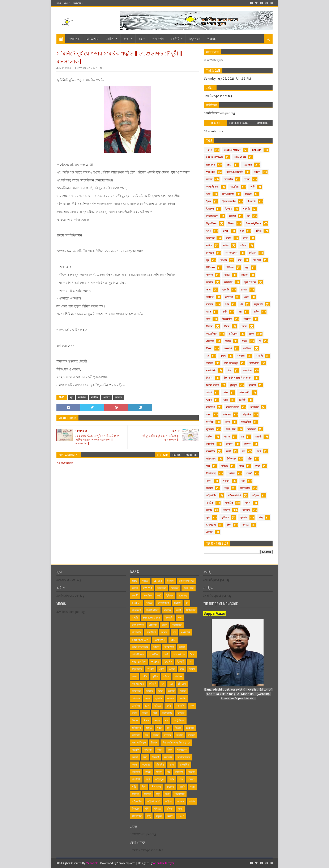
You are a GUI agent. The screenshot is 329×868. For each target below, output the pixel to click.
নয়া (240, 312)
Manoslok (92, 863)
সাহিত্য (110, 39)
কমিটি (228, 238)
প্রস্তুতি (228, 341)
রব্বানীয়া (210, 444)
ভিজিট (242, 400)
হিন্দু (229, 525)
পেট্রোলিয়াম (212, 334)
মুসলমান (210, 429)
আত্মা (247, 179)
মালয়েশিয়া (246, 422)
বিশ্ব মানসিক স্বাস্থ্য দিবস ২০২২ (238, 378)
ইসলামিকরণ (212, 216)
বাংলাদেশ (248, 371)
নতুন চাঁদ (258, 304)
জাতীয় (244, 275)
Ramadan (240, 157)
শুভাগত (107, 397)
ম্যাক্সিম (209, 437)
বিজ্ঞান (209, 378)
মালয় (227, 422)
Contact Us (78, 3)
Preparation (215, 157)
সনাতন (226, 481)
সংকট (249, 473)
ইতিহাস (249, 194)
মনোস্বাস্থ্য (82, 397)
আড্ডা (209, 179)
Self (229, 165)
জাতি (227, 275)
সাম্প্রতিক (74, 39)
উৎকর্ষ (231, 224)
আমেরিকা (234, 187)
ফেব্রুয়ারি (228, 349)
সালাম (247, 503)
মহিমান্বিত (247, 415)
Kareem (257, 150)
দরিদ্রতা (210, 304)
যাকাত (227, 437)
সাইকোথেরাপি (234, 496)
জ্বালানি (226, 290)
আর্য (208, 194)
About (67, 3)
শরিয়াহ (225, 466)
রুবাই (229, 451)
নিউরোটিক (227, 319)
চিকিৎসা (230, 268)
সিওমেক (246, 510)
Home (59, 3)
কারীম (209, 246)
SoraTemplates (126, 863)
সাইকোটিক (211, 496)
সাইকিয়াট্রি (245, 488)
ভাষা (226, 400)
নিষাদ (227, 326)
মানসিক (94, 397)
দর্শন (227, 304)
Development (232, 150)
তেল (246, 297)
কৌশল (243, 246)
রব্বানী (258, 437)
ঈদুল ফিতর (211, 224)
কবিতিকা (210, 238)
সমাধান (210, 488)
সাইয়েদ (256, 496)
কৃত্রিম (226, 246)
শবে (208, 466)
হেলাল (209, 532)
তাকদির (210, 297)
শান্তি (242, 466)
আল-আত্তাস (228, 194)
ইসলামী (232, 216)
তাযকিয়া (229, 297)
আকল (257, 172)
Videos (211, 39)
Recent (211, 165)
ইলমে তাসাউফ (229, 202)
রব (243, 437)
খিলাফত (210, 253)
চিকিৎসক (211, 268)
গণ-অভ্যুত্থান (232, 253)
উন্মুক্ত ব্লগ (195, 39)
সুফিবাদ (244, 518)
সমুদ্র (227, 488)
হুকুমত (246, 525)
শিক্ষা (258, 466)
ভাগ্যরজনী (244, 393)
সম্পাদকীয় (158, 39)
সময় (243, 481)
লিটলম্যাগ (232, 459)
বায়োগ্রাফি (254, 363)
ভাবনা (209, 400)
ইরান (209, 202)
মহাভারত (227, 415)
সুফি (208, 518)
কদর (242, 231)
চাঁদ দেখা (257, 260)
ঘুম (71, 397)
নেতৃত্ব (244, 326)
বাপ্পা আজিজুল (231, 363)
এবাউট (175, 39)
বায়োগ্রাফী (211, 371)
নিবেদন (247, 319)
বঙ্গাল (223, 356)
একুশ (209, 231)
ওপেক (225, 231)
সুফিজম (225, 518)
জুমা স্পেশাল (250, 282)
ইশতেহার (252, 202)
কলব (245, 238)
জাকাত (210, 275)
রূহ (244, 451)
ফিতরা (209, 349)
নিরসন (209, 326)
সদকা (209, 481)
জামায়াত (228, 282)
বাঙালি (259, 356)
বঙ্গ (208, 356)
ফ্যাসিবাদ (247, 349)
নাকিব (256, 312)
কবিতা (258, 231)
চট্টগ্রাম (224, 260)
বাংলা (229, 371)
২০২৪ (209, 150)
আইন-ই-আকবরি (235, 172)
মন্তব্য (209, 415)
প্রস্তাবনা (210, 341)
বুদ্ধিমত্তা (252, 385)
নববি (225, 312)
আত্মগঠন (228, 179)
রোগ (259, 451)
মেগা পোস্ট (230, 429)
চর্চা (240, 260)
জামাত (209, 282)
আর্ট (253, 187)
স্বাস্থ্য (127, 39)
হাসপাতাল (211, 525)
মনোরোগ (210, 407)
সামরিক (119, 397)
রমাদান (247, 444)
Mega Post (93, 39)
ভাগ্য (226, 393)
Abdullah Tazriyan (164, 863)
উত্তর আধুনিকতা (253, 224)
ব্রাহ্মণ (209, 393)
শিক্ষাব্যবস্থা (211, 473)
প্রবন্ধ (251, 334)
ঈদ (249, 216)
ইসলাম (228, 209)
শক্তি (250, 459)
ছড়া (247, 268)
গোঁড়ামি (253, 253)
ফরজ (245, 341)
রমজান (229, 444)
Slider (248, 165)
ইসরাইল (210, 209)
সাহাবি (209, 510)
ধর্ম (140, 39)
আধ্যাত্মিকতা (212, 187)
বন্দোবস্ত (241, 356)
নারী (208, 319)
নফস (209, 312)
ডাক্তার (244, 290)
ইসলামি (246, 209)
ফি (260, 341)
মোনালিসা (251, 429)
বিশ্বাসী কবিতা (212, 385)
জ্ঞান (208, 290)
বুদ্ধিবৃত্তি (234, 385)
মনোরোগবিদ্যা (233, 407)
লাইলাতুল (211, 459)
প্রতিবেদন (233, 334)
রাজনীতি (210, 451)
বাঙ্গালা (209, 363)
